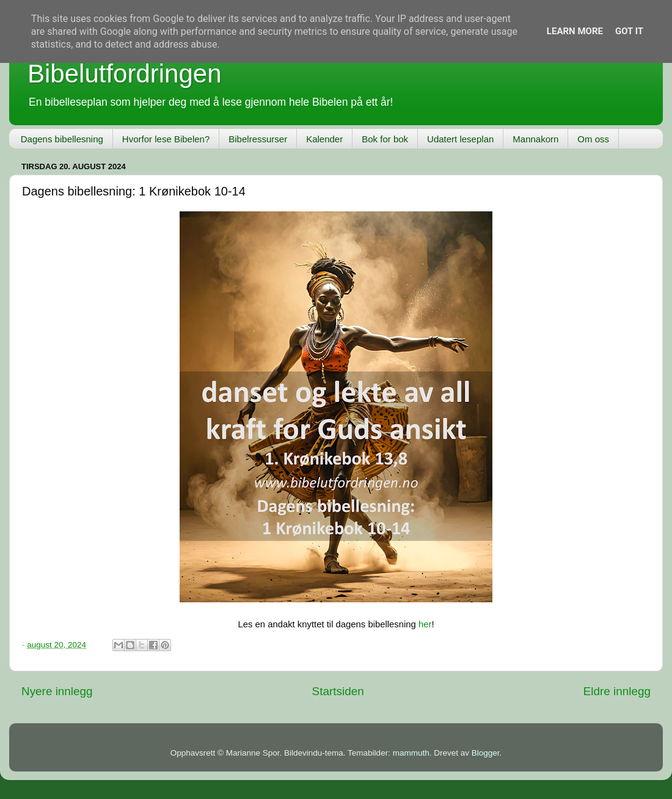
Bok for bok (385, 139)
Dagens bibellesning (62, 139)
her (425, 624)
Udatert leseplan (460, 139)
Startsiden (338, 691)
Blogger (486, 753)
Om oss (593, 139)
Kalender (324, 139)
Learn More (575, 31)
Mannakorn (535, 139)
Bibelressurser (258, 139)
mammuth (411, 753)
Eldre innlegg (617, 691)
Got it (629, 31)
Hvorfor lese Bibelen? (166, 139)
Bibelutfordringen (125, 74)
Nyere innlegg (57, 691)
